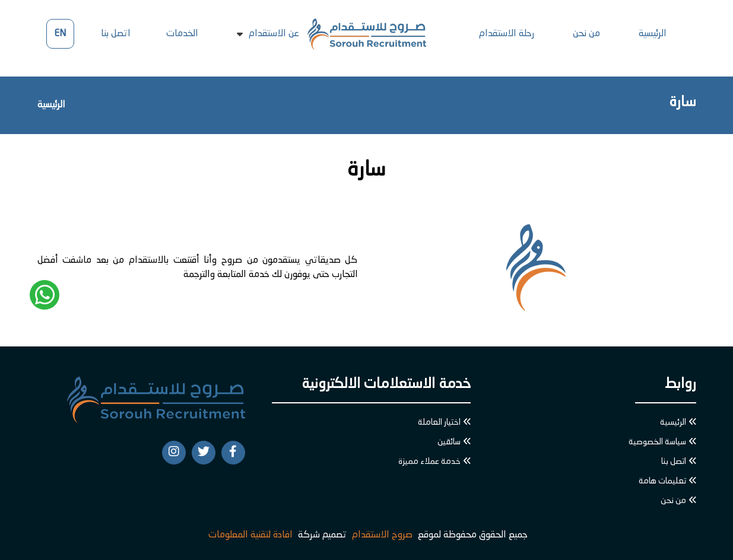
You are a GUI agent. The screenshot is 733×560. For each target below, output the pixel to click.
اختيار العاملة (439, 422)
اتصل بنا (116, 34)
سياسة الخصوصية (657, 442)
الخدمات (182, 34)
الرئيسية (653, 34)
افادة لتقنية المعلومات (250, 535)
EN (60, 34)
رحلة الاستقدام (507, 34)
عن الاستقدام (274, 34)
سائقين (449, 442)
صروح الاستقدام (382, 535)
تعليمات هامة (662, 481)
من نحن (586, 34)
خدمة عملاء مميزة (429, 462)
